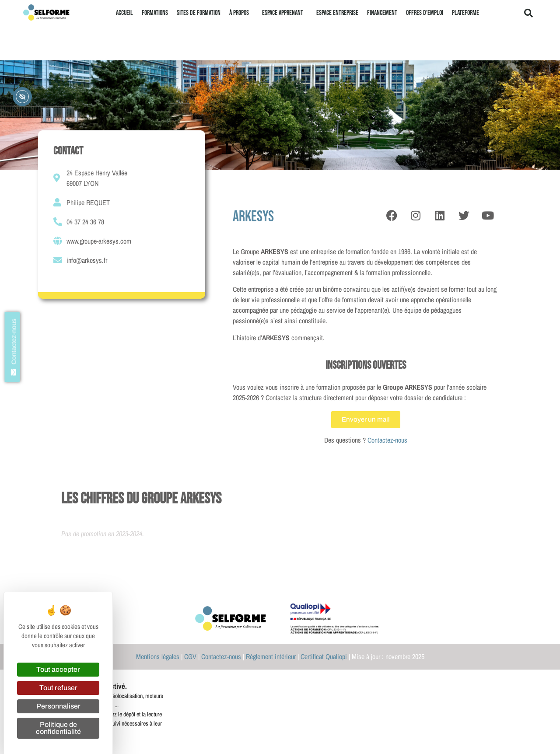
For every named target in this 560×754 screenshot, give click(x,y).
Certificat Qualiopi (324, 656)
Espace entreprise (337, 13)
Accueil (124, 13)
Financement (382, 13)
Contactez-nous (387, 440)
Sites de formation (199, 13)
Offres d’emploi (425, 13)
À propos (241, 13)
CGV (190, 656)
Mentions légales (158, 656)
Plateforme (465, 13)
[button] (528, 13)
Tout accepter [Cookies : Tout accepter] (58, 669)
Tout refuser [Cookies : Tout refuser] (58, 688)
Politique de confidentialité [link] (58, 728)
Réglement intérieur (271, 656)
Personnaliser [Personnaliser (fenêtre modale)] (58, 706)
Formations (155, 13)
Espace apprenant (285, 13)
